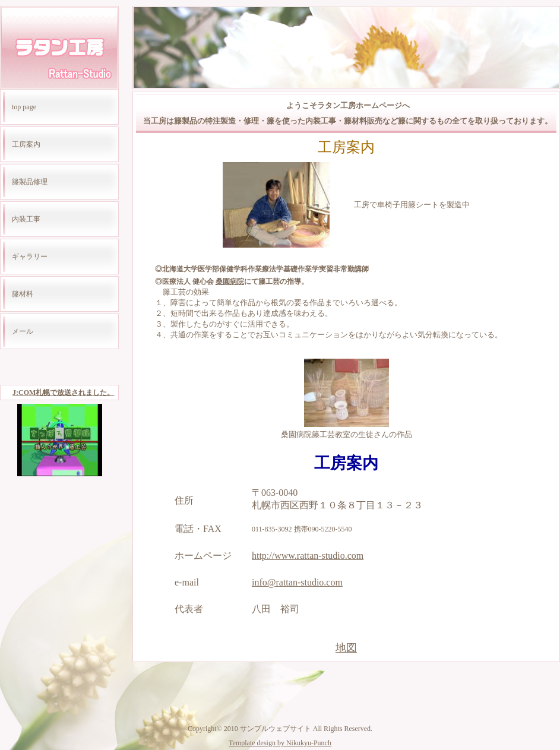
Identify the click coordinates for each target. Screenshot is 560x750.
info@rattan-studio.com (297, 582)
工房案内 (26, 144)
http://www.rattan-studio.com (308, 556)
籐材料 (23, 294)
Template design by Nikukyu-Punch (280, 743)
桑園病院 (230, 281)
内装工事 (26, 219)
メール (23, 331)
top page (24, 107)
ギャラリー (30, 257)
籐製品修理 (30, 182)
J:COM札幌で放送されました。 (63, 393)
